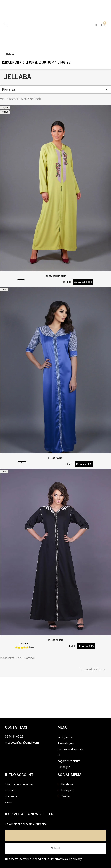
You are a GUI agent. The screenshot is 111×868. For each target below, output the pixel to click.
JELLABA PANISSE (56, 458)
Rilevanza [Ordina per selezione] (56, 90)
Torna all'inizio (93, 669)
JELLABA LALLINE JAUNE (56, 276)
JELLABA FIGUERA (56, 640)
